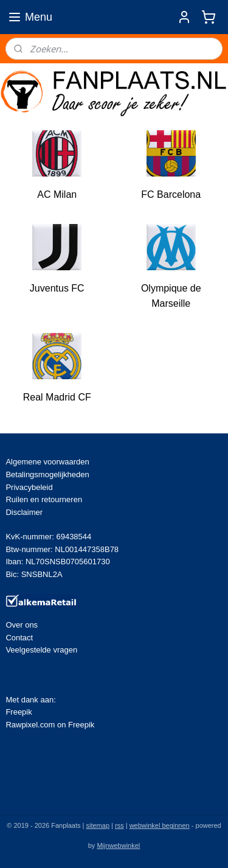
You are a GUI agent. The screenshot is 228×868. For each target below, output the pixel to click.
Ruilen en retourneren (44, 499)
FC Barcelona (171, 194)
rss (119, 825)
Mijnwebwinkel (118, 845)
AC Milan (57, 194)
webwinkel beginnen (160, 825)
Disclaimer (24, 512)
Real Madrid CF (57, 397)
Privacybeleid (29, 487)
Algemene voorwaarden (47, 462)
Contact (19, 638)
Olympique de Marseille (171, 296)
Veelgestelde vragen (41, 650)
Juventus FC (57, 288)
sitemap (98, 825)
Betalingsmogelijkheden (47, 474)
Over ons (22, 625)
